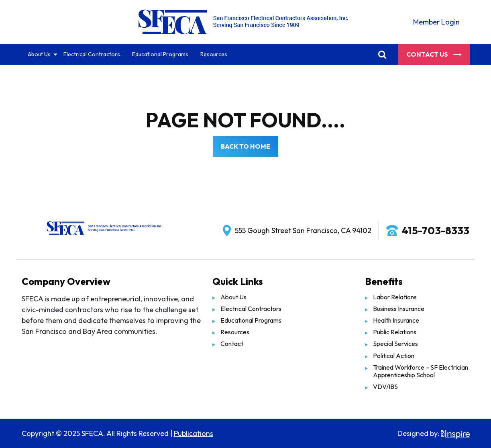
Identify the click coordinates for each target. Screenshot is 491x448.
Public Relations (395, 332)
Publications (194, 433)
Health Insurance (396, 320)
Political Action (394, 356)
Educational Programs (160, 54)
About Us (39, 54)
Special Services (395, 344)
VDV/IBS (385, 387)
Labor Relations (395, 297)
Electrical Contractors (92, 54)
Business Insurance (399, 309)
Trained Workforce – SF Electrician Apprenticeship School (421, 371)
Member (436, 22)
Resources (214, 54)
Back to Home (245, 146)
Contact (232, 344)
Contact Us (434, 54)
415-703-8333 (436, 230)
